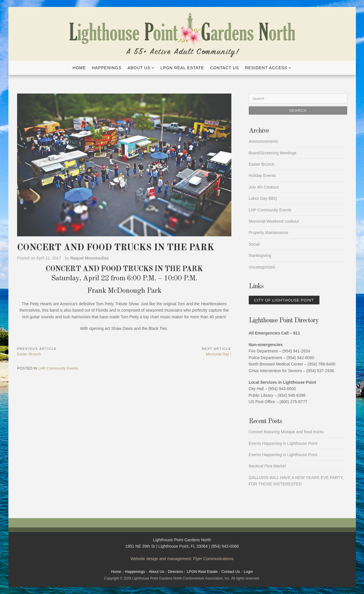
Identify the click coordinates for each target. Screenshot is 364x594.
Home (79, 68)
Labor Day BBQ (263, 198)
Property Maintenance (269, 233)
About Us (139, 68)
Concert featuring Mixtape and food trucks (286, 432)
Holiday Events (262, 176)
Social (254, 244)
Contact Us (225, 68)
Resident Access (266, 68)
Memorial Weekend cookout (274, 221)
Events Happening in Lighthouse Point (283, 443)
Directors (175, 572)
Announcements (263, 141)
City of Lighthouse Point (284, 300)
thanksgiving (260, 255)
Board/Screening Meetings (273, 153)
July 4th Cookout (264, 187)
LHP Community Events (58, 368)
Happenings (107, 68)
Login (248, 572)
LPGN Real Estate (182, 68)
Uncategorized (262, 267)
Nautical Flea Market (267, 466)
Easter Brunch (262, 164)
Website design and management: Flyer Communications (182, 559)
